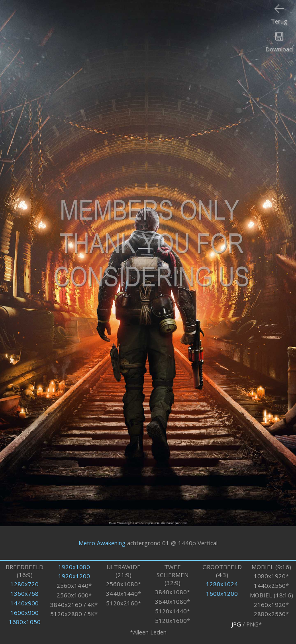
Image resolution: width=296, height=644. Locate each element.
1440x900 (25, 603)
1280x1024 (222, 584)
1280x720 (25, 584)
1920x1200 (74, 576)
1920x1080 (74, 567)
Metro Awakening (102, 543)
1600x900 (25, 613)
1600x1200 (222, 593)
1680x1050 (25, 622)
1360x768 (25, 593)
